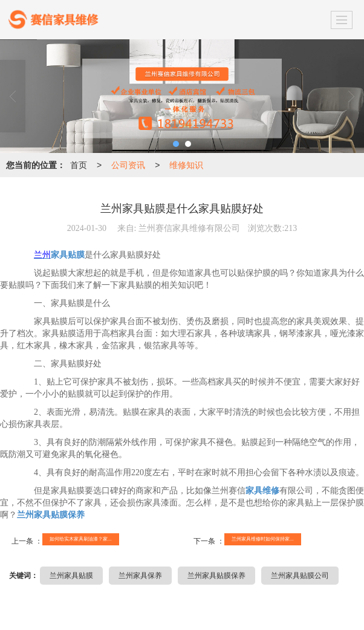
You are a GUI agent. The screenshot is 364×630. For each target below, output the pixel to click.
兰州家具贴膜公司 (300, 576)
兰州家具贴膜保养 (216, 576)
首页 (79, 165)
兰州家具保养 (140, 576)
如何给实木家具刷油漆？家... (81, 539)
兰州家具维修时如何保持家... (263, 539)
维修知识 (186, 165)
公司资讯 (128, 165)
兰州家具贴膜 (71, 576)
